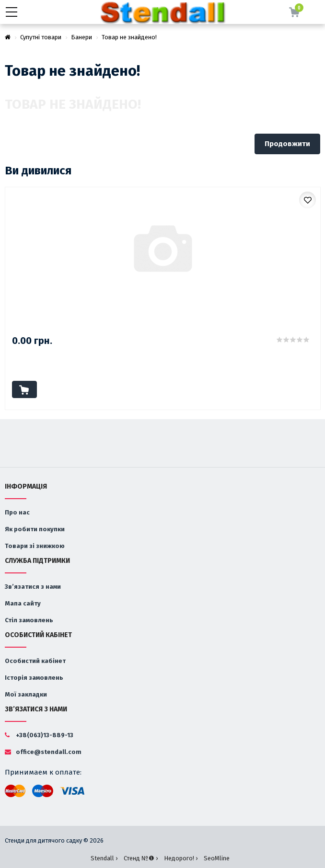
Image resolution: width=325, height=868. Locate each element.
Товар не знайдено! (129, 37)
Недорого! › (181, 858)
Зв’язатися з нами (33, 587)
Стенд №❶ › (141, 858)
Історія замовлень (34, 678)
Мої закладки (26, 694)
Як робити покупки (35, 529)
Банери (81, 37)
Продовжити (287, 144)
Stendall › (104, 858)
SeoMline (217, 858)
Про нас (17, 512)
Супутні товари (41, 37)
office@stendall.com (43, 752)
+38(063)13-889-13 (39, 735)
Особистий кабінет (35, 661)
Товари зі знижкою (35, 546)
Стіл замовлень (29, 620)
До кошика (24, 389)
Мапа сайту (23, 603)
